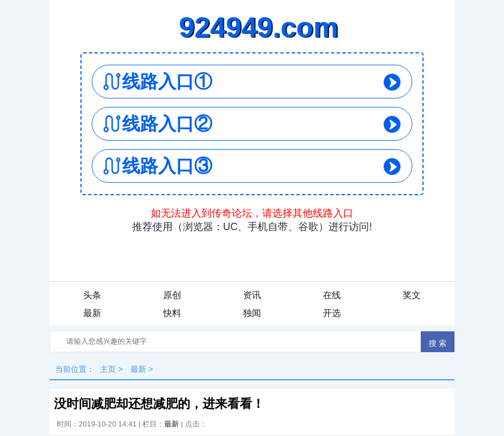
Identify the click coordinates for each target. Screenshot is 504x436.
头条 (92, 295)
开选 (332, 313)
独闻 (252, 313)
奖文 (412, 295)
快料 (172, 313)
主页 (108, 369)
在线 (332, 295)
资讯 (252, 295)
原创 (172, 295)
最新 (92, 313)
